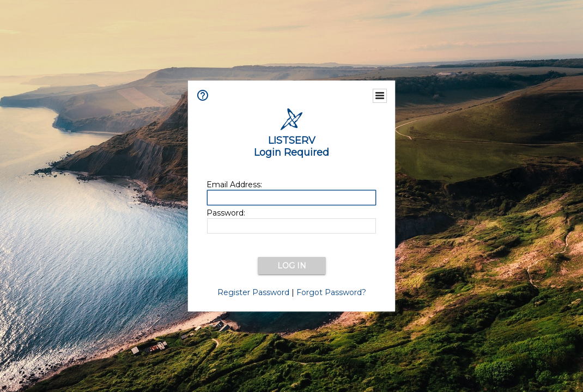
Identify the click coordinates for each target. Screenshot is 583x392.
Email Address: (234, 185)
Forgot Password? (331, 292)
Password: (226, 213)
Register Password (253, 292)
